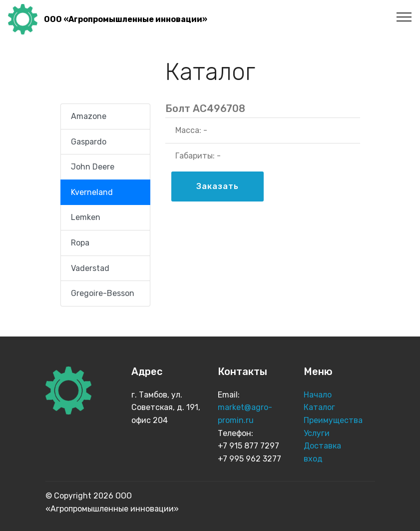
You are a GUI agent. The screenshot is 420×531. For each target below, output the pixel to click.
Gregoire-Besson (103, 293)
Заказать (217, 186)
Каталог (320, 407)
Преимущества (334, 420)
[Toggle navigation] (404, 16)
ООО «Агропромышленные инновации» (126, 19)
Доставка (322, 446)
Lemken (86, 217)
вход (313, 459)
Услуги (318, 433)
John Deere (93, 167)
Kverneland (92, 192)
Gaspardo (89, 142)
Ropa (80, 243)
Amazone (89, 116)
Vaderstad (90, 268)
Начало (318, 395)
